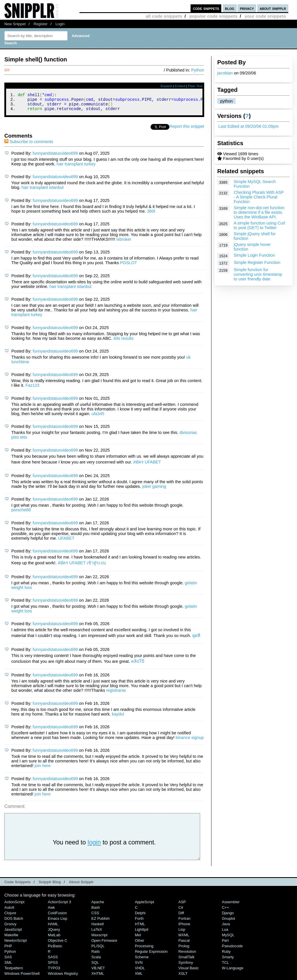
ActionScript (14, 905)
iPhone (184, 927)
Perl (225, 944)
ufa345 (98, 417)
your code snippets (265, 16)
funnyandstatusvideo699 (55, 157)
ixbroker (124, 243)
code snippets (206, 8)
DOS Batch (14, 922)
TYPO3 (54, 971)
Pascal (184, 944)
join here (42, 769)
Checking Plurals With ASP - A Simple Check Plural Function (259, 197)
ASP (182, 905)
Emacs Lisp (58, 922)
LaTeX (97, 933)
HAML (53, 927)
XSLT (183, 977)
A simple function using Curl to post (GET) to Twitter (260, 225)
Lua (225, 933)
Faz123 (32, 389)
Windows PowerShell (22, 977)
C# (181, 911)
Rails (96, 955)
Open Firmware (104, 944)
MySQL (228, 938)
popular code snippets (213, 16)
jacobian (225, 73)
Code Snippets (18, 885)
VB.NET (98, 971)
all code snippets (164, 16)
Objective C (58, 944)
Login (60, 24)
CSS (95, 916)
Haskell (97, 927)
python (226, 101)
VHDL (140, 971)
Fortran (184, 922)
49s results (124, 342)
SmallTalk (186, 960)
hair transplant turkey (76, 167)
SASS (53, 960)
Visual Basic (189, 971)
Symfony (186, 966)
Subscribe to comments (29, 145)
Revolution (187, 955)
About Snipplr (81, 885)
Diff (181, 916)
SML (8, 966)
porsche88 (21, 513)
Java (226, 927)
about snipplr (273, 8)
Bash (96, 911)
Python (198, 70)
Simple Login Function (254, 255)
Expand (166, 86)
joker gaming (154, 490)
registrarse (116, 694)
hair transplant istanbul (42, 191)
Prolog (184, 949)
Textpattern (14, 971)
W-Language (233, 971)
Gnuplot (228, 922)
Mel (138, 938)
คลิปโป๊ (138, 665)
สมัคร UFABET (147, 466)
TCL (225, 966)
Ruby (226, 955)
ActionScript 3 (59, 905)
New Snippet (15, 24)
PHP (8, 949)
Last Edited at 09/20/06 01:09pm (249, 126)
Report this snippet (187, 130)
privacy (247, 8)
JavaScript (13, 933)
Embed (180, 86)
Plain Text (195, 86)
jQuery (54, 933)
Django (228, 916)
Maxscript (99, 938)
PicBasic (55, 949)
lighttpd (142, 933)
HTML (140, 927)
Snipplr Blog (50, 885)
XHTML (98, 977)
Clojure (10, 916)
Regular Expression (151, 955)
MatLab (54, 938)
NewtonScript (16, 944)
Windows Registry (63, 977)
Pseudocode (232, 949)
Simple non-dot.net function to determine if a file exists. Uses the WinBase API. (259, 212)
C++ (225, 911)
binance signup (190, 741)
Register (41, 24)
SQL (95, 966)
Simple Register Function (257, 262)
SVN (139, 966)
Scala (96, 960)
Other (140, 944)
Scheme (142, 960)
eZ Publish (100, 922)
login (94, 846)
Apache (98, 905)
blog (230, 8)
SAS (8, 960)
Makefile (11, 938)
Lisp (182, 933)
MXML (184, 938)
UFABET (66, 542)
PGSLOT (128, 266)
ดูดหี (196, 639)
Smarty (228, 960)
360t (151, 215)
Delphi (140, 916)
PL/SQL (98, 949)
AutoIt (9, 911)
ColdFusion (57, 916)
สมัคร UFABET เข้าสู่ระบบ (82, 566)
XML (139, 977)
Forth (139, 922)
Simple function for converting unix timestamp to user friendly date (258, 274)
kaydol (118, 718)
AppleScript (144, 905)
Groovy (10, 927)
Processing (144, 949)
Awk (51, 911)
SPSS (53, 966)
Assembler (231, 905)
